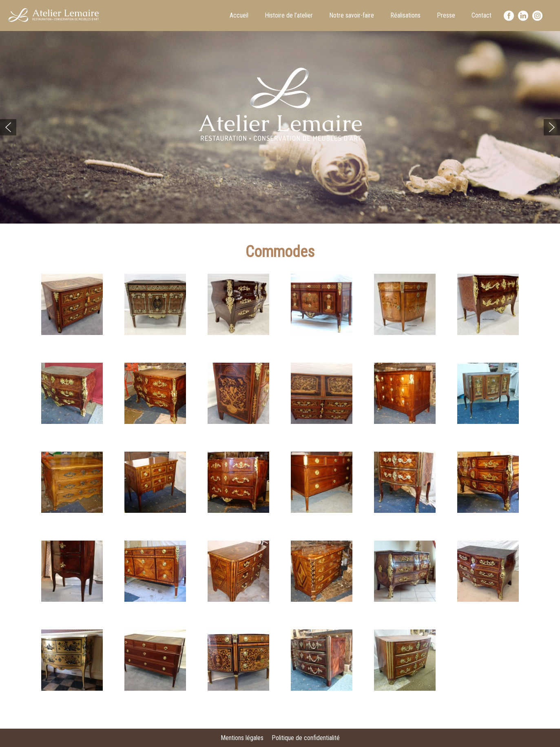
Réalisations (405, 15)
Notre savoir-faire (352, 15)
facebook (509, 16)
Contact (481, 15)
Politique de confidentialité (306, 738)
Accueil (239, 15)
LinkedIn (523, 16)
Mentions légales (242, 738)
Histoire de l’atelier (289, 15)
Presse (446, 15)
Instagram (537, 16)
